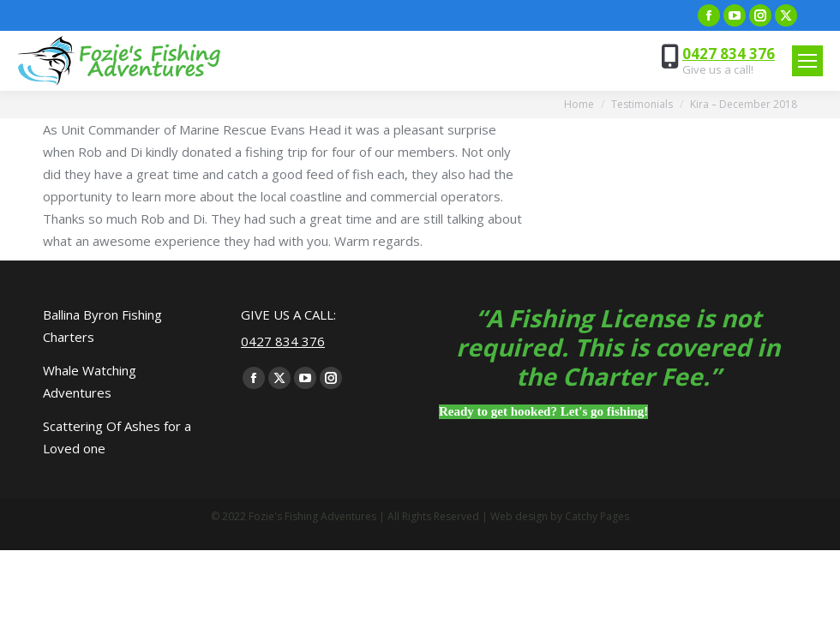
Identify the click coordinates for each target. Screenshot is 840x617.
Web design (519, 516)
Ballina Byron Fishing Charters (102, 326)
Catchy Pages (597, 516)
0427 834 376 (729, 54)
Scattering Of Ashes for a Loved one (117, 437)
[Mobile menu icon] (807, 61)
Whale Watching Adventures (90, 381)
